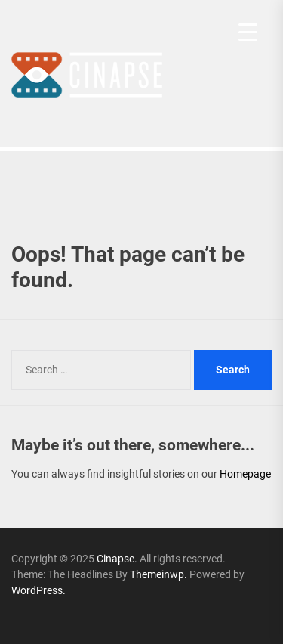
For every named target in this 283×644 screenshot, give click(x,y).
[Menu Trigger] (248, 32)
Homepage (245, 474)
